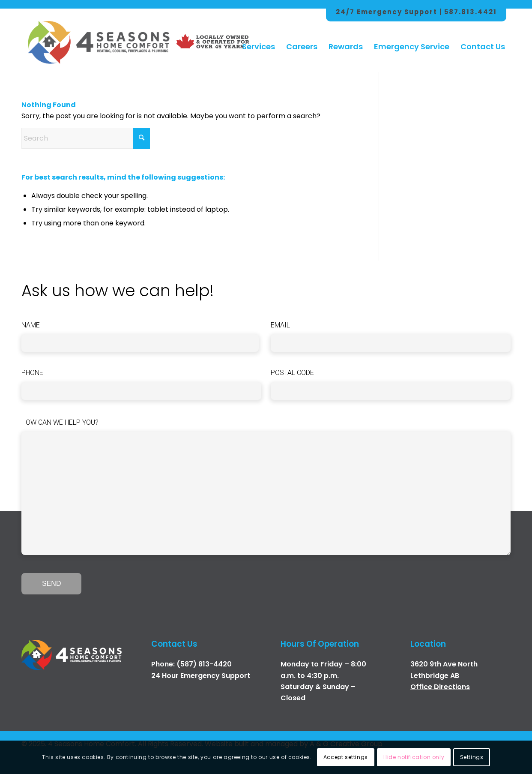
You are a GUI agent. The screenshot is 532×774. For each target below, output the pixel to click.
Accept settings (346, 757)
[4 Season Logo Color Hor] (98, 38)
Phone (32, 373)
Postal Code (292, 373)
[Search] (86, 138)
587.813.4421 (471, 12)
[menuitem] (259, 38)
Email (280, 325)
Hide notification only (414, 757)
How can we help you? (60, 422)
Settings (472, 757)
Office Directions (440, 687)
